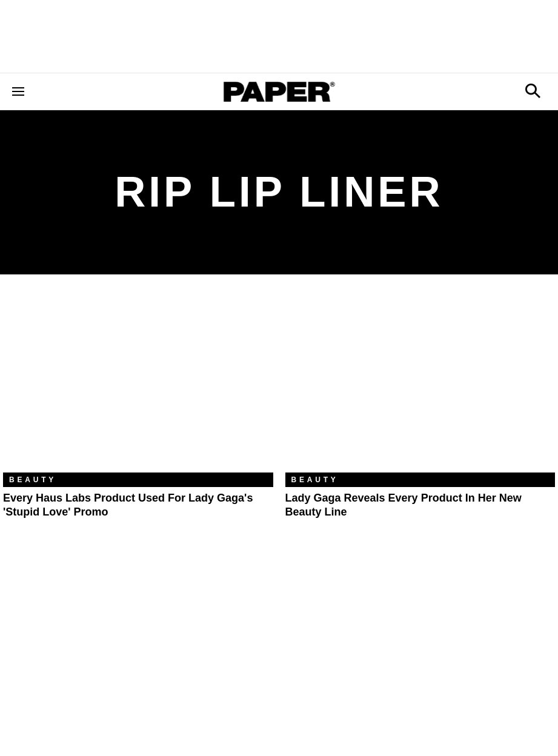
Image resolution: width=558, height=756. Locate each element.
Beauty (33, 480)
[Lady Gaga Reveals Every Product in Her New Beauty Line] (420, 383)
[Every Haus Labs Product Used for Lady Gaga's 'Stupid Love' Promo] (138, 383)
